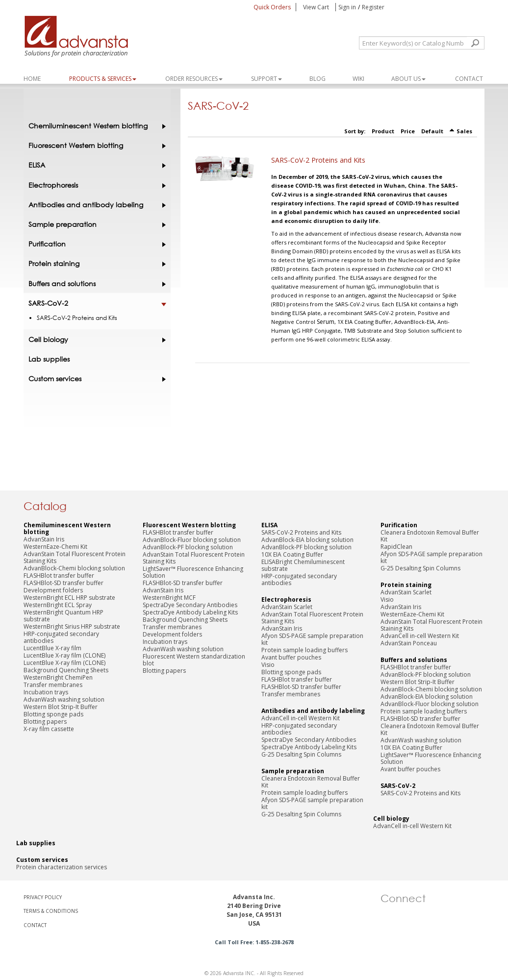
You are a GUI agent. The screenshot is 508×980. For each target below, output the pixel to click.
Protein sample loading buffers (305, 650)
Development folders (53, 590)
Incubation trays (46, 692)
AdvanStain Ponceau (409, 643)
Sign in (347, 7)
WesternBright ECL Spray (58, 605)
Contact (469, 79)
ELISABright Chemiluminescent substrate (303, 565)
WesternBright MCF (169, 598)
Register (373, 7)
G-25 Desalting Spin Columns (301, 754)
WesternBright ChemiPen (58, 677)
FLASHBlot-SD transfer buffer (63, 583)
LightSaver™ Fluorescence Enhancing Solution (193, 572)
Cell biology (95, 340)
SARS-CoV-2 (95, 303)
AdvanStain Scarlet (287, 607)
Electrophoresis (95, 185)
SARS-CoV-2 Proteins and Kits (318, 160)
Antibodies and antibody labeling (95, 205)
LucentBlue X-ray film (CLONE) (64, 655)
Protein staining (95, 264)
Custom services (95, 379)
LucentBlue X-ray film (52, 648)
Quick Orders (272, 7)
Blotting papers (45, 722)
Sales (464, 131)
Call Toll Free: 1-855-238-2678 (254, 942)
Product (383, 131)
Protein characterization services (62, 867)
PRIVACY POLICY (43, 897)
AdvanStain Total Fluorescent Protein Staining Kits (75, 557)
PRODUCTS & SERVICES (103, 79)
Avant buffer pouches (291, 657)
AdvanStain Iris (44, 539)
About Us (408, 79)
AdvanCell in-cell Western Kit (301, 718)
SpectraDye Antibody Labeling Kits (190, 612)
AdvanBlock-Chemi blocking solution (74, 568)
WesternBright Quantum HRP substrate (63, 616)
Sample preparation (95, 224)
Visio (268, 665)
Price (408, 131)
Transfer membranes (53, 685)
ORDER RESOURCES (194, 79)
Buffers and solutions (95, 284)
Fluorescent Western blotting (95, 146)
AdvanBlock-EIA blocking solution (307, 540)
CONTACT (35, 925)
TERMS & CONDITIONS (51, 911)
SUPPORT (267, 79)
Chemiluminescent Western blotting (95, 126)
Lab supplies (49, 359)
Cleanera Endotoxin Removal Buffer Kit (311, 782)
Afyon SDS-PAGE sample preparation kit (312, 639)
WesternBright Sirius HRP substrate (72, 626)
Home (32, 79)
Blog (317, 79)
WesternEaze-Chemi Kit (55, 547)
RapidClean (396, 547)
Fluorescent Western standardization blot (194, 660)
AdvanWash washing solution (64, 699)
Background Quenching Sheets (66, 670)
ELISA (95, 165)
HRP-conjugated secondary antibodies (61, 637)
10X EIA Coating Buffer (292, 554)
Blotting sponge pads (53, 714)
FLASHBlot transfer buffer (59, 576)
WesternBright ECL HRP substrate (69, 598)
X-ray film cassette (49, 729)
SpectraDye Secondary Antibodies (190, 605)
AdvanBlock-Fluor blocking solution (192, 540)
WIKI (358, 79)
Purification (95, 244)
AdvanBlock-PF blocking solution (188, 547)
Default (432, 131)
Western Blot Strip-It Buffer (61, 707)
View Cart (317, 7)
